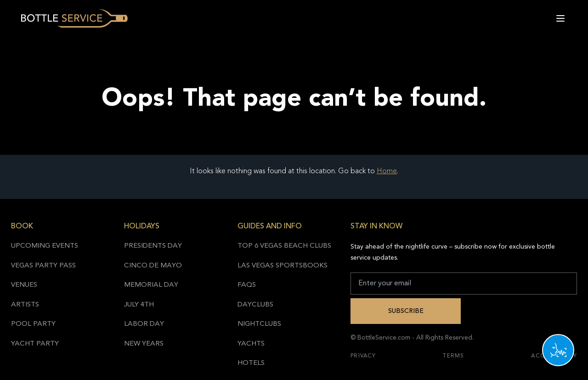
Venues (24, 285)
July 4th (139, 305)
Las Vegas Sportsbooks (283, 266)
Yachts (251, 344)
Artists (25, 305)
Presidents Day (153, 246)
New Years (144, 344)
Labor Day (144, 324)
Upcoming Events (45, 246)
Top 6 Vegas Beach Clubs (284, 246)
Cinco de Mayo (153, 266)
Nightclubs (259, 324)
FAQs (247, 285)
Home (387, 171)
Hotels (251, 363)
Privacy (363, 356)
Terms (453, 356)
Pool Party (33, 324)
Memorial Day (151, 285)
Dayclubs (255, 305)
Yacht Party (35, 344)
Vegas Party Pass (43, 266)
